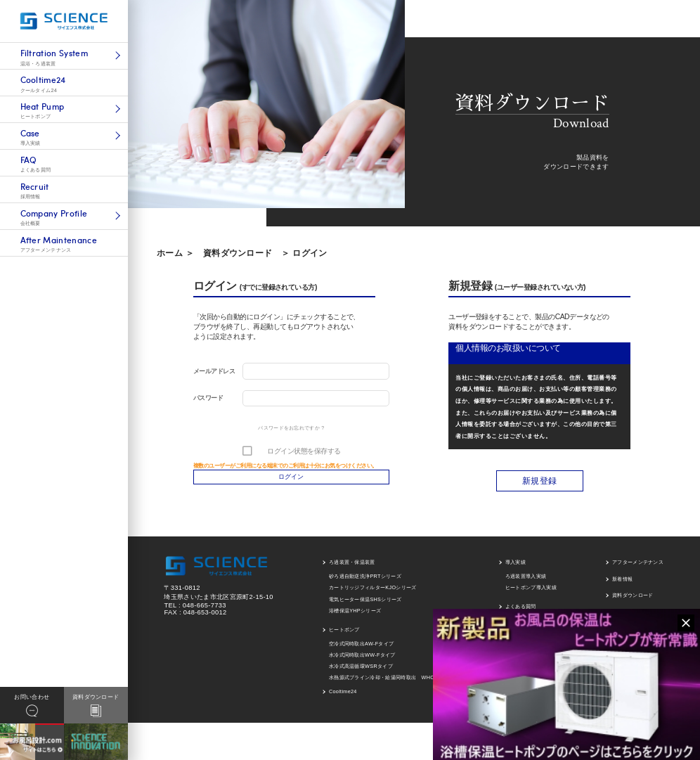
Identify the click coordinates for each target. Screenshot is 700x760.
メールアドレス (214, 371)
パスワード (208, 398)
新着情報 (622, 585)
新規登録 (539, 487)
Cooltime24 (343, 698)
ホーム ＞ (175, 253)
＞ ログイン (304, 253)
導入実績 (516, 568)
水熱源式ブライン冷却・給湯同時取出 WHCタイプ (389, 684)
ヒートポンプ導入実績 (531, 594)
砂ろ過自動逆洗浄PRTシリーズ (365, 582)
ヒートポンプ (344, 635)
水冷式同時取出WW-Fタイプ (362, 661)
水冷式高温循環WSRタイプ (361, 672)
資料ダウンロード (238, 253)
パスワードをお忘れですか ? (291, 428)
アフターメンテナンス (638, 568)
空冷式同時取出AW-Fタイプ (362, 649)
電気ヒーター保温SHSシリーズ (365, 605)
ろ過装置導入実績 (526, 582)
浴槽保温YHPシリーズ (355, 616)
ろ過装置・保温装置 (352, 568)
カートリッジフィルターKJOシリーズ (373, 594)
